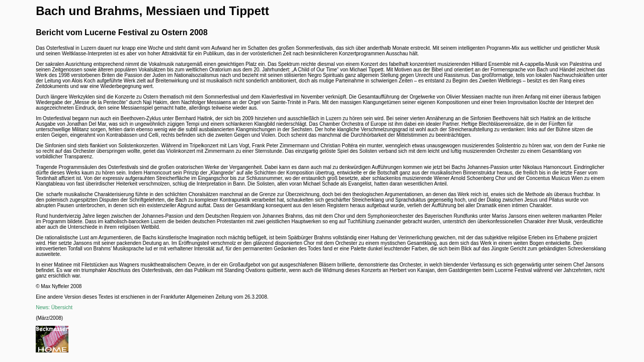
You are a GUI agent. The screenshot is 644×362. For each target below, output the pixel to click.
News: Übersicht (54, 307)
